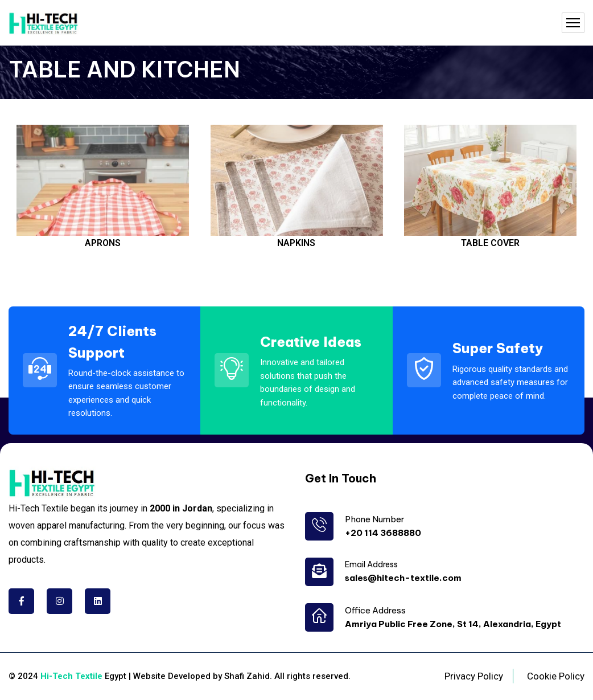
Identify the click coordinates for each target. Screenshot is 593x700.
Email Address (371, 564)
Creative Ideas (311, 342)
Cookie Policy (556, 676)
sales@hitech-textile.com (403, 578)
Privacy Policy (474, 676)
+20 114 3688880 (383, 533)
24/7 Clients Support (112, 342)
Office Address (375, 610)
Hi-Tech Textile (71, 676)
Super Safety (498, 348)
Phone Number (375, 519)
